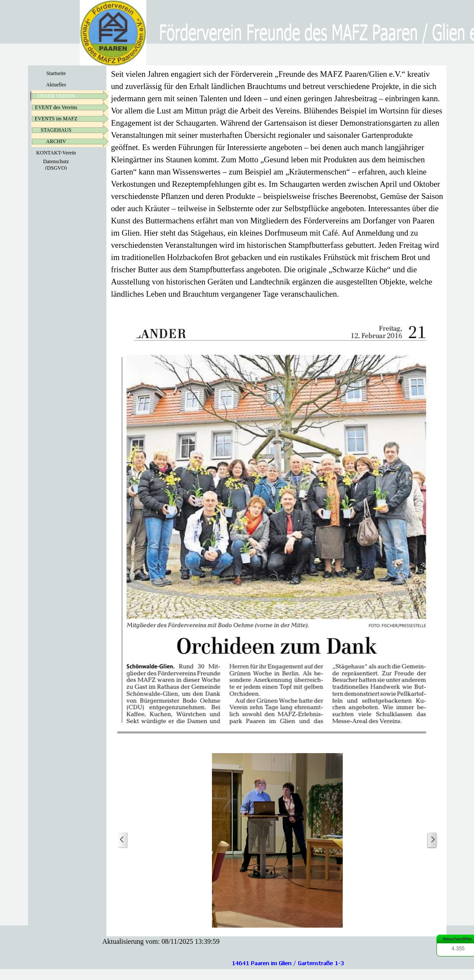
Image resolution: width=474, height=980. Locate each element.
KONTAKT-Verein (56, 153)
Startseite (56, 73)
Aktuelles (56, 85)
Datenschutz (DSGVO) (56, 165)
